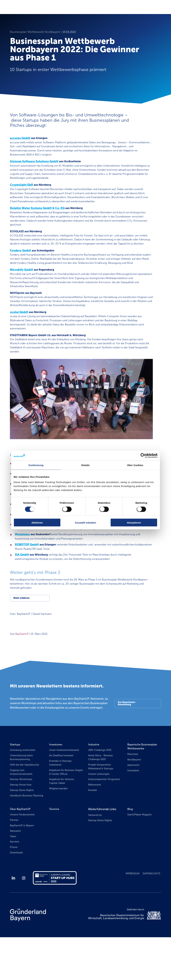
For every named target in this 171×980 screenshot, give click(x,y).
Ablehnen (37, 522)
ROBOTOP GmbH (27, 576)
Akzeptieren (134, 522)
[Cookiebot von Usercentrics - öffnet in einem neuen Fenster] (143, 456)
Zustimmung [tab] (36, 465)
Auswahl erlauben (85, 522)
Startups (15, 780)
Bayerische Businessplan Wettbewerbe (143, 782)
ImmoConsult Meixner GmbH (35, 545)
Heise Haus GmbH (27, 534)
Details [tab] (85, 465)
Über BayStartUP (21, 851)
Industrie (94, 780)
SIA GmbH (22, 587)
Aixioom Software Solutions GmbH (34, 163)
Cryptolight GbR (21, 188)
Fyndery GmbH (21, 263)
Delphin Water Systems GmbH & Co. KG (37, 213)
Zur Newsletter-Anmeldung (127, 739)
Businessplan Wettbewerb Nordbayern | (36, 32)
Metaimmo (22, 566)
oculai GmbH (19, 333)
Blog (130, 851)
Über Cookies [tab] (135, 465)
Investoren (56, 780)
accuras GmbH (20, 138)
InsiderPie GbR (25, 555)
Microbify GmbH (21, 288)
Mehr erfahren (22, 632)
